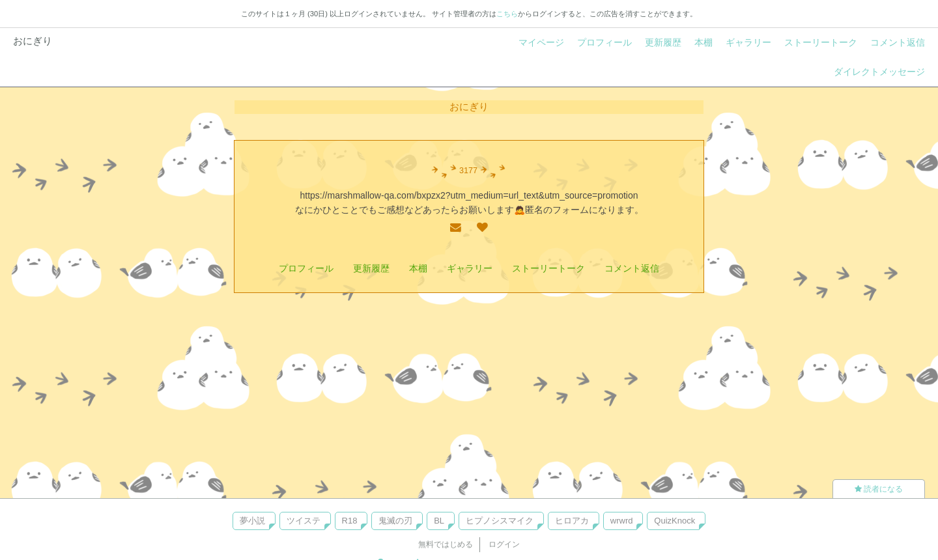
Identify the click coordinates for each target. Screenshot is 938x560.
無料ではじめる (446, 544)
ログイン (504, 544)
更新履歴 (663, 42)
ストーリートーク (821, 42)
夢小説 (252, 521)
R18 (350, 521)
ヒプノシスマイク (500, 521)
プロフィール (604, 42)
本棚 (703, 42)
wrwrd (622, 521)
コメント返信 (898, 42)
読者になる (879, 489)
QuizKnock (675, 521)
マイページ (541, 42)
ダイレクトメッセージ (879, 72)
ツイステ (304, 521)
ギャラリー (748, 42)
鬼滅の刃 (395, 521)
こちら (507, 14)
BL (439, 521)
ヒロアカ (572, 521)
